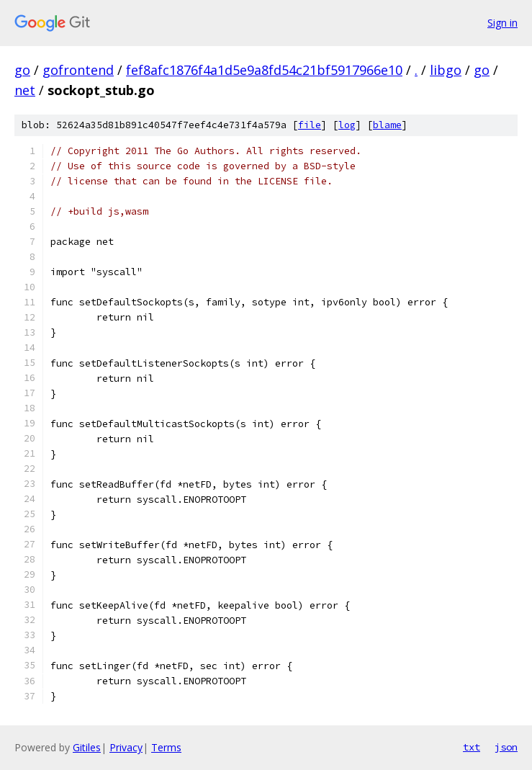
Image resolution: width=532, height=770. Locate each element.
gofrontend (78, 70)
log (347, 125)
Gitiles (87, 747)
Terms (166, 747)
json (506, 747)
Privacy (126, 747)
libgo (446, 70)
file (310, 125)
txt (472, 747)
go (22, 70)
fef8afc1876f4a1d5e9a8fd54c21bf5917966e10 (264, 70)
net (25, 90)
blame (387, 125)
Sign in (502, 23)
